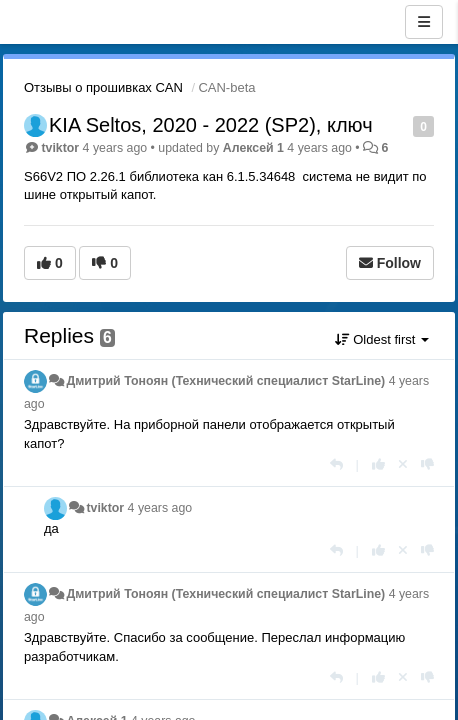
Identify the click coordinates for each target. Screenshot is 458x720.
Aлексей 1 (253, 148)
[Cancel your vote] (403, 464)
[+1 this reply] (378, 464)
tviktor (60, 148)
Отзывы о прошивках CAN (103, 87)
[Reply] (336, 464)
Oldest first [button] (382, 339)
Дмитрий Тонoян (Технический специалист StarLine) (225, 381)
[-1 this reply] (427, 464)
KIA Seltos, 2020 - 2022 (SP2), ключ (211, 125)
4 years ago (160, 508)
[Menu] (424, 22)
